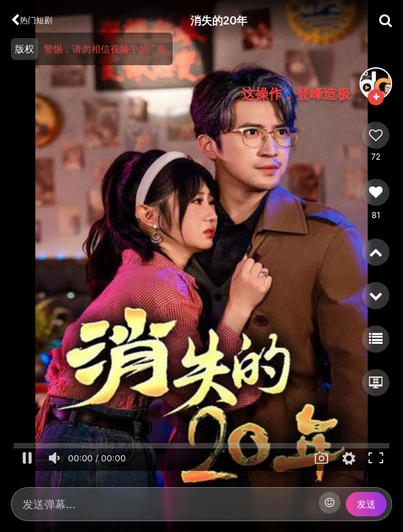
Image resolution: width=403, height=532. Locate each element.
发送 (366, 504)
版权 (24, 49)
